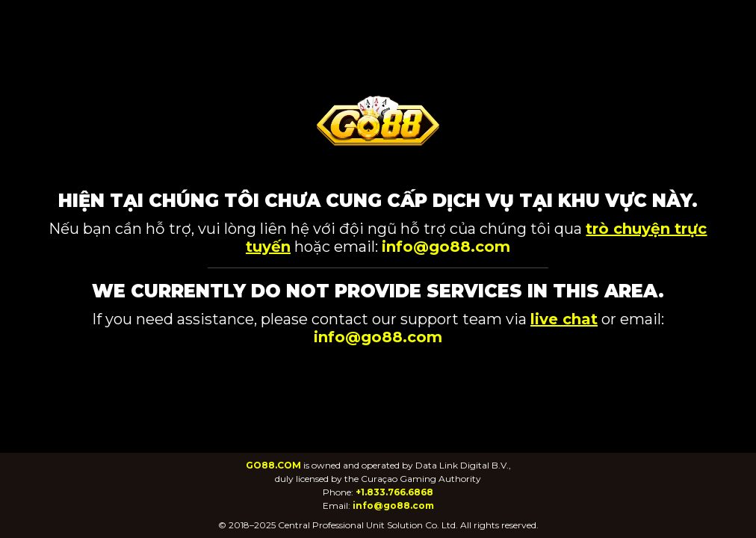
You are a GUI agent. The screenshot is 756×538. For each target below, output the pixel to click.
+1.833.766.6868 (394, 492)
